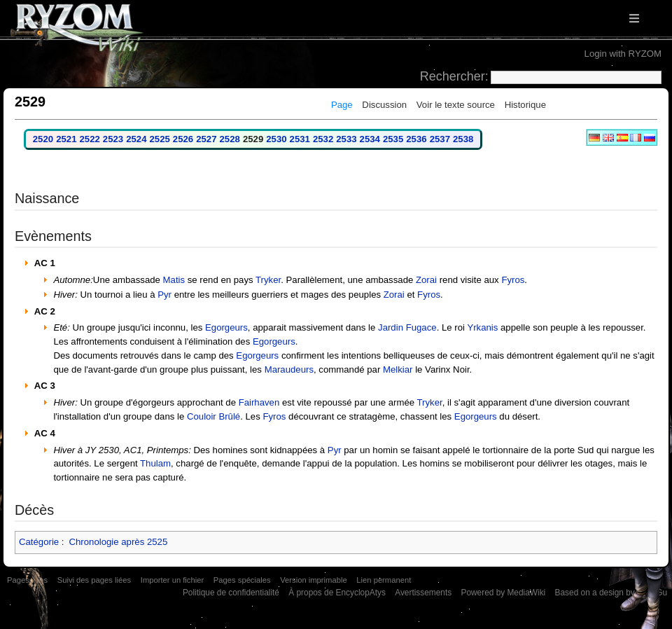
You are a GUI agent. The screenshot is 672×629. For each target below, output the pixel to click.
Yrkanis (482, 327)
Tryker (268, 280)
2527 (206, 139)
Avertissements (423, 593)
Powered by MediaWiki (503, 593)
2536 (416, 139)
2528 (230, 139)
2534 (370, 139)
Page (342, 105)
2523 (113, 139)
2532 (323, 139)
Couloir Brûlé (213, 416)
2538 (463, 139)
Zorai (426, 280)
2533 (346, 139)
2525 (160, 139)
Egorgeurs (226, 327)
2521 (66, 139)
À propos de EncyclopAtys (337, 593)
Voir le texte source (456, 105)
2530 (276, 139)
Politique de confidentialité (231, 593)
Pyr (164, 295)
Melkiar (398, 369)
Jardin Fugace (407, 327)
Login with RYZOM (623, 54)
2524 (136, 139)
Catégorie (39, 542)
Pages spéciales (242, 580)
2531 (300, 139)
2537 (440, 139)
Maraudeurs (289, 369)
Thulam (155, 463)
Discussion (384, 105)
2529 (253, 139)
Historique (525, 105)
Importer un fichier (172, 580)
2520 (43, 139)
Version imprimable (313, 580)
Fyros (513, 280)
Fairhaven (259, 402)
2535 (393, 139)
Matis (174, 280)
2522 (89, 139)
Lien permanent (384, 580)
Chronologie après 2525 (118, 542)
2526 (183, 139)
